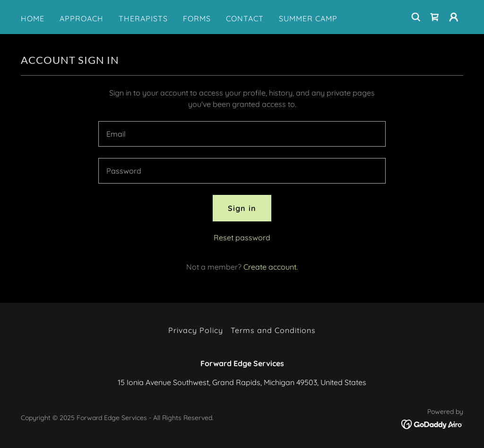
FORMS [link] (197, 18)
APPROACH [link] (82, 18)
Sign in (242, 208)
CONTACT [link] (245, 18)
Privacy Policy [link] (196, 330)
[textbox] (242, 134)
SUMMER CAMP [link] (308, 18)
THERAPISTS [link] (143, 18)
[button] (454, 17)
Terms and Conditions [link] (273, 330)
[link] (435, 17)
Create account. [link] (271, 267)
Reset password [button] (242, 237)
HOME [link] (33, 18)
